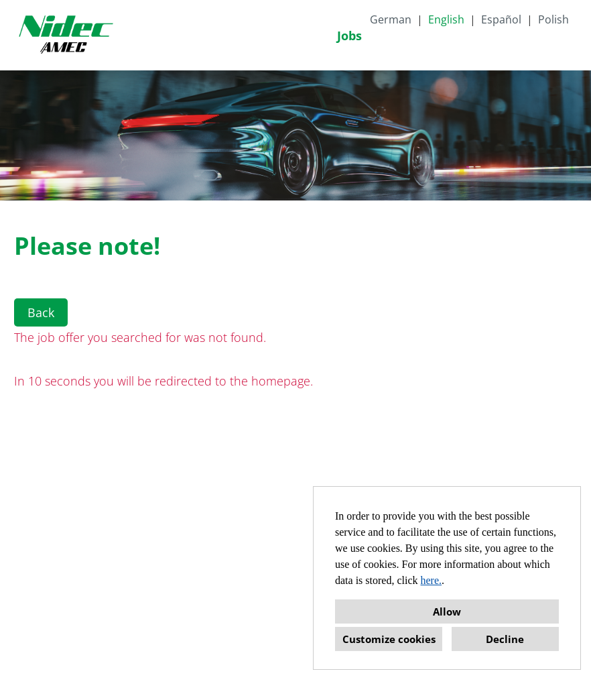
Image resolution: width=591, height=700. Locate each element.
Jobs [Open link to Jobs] (349, 36)
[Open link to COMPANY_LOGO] (66, 35)
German (391, 19)
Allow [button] (447, 611)
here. (432, 580)
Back (41, 312)
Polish (553, 19)
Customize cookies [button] (389, 639)
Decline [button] (505, 639)
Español (501, 19)
